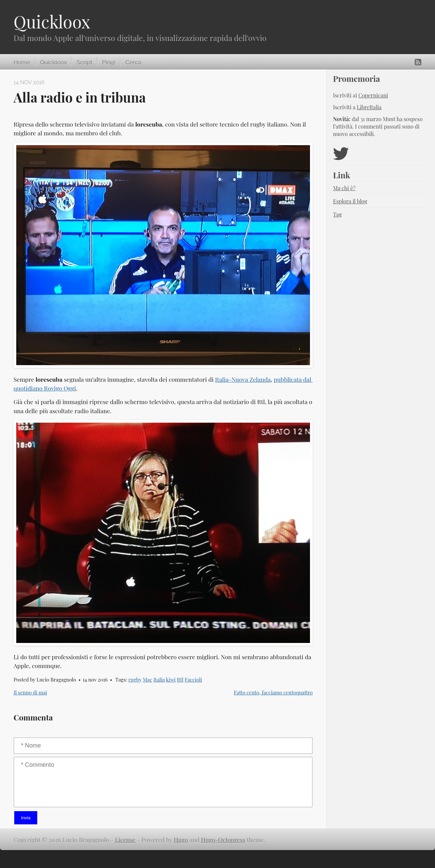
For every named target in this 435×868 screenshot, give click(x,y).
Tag (337, 214)
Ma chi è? (344, 188)
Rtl (180, 680)
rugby (135, 680)
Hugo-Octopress (223, 839)
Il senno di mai (30, 692)
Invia (26, 818)
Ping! (109, 62)
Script (84, 62)
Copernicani (373, 95)
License (125, 839)
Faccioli (193, 680)
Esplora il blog (350, 201)
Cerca (133, 62)
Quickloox (52, 21)
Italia (159, 680)
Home (22, 62)
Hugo (181, 839)
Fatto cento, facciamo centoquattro (273, 692)
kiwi (171, 680)
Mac (147, 680)
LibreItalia (369, 107)
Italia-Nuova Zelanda (243, 379)
